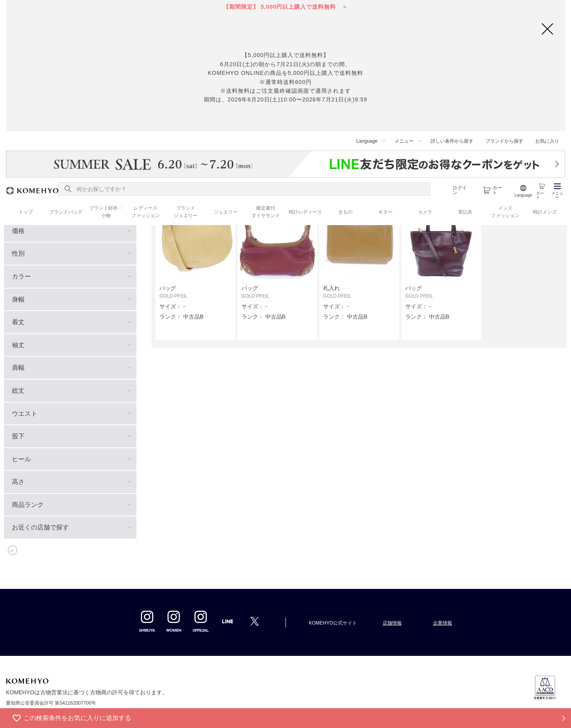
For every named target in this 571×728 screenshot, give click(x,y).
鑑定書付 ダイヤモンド (266, 212)
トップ (26, 212)
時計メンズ (545, 212)
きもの (345, 212)
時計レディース (305, 212)
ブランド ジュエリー (186, 212)
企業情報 (443, 623)
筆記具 (465, 212)
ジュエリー (226, 212)
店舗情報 (392, 623)
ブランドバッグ (66, 212)
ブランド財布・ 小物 (106, 212)
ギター (385, 212)
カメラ (425, 212)
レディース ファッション (146, 212)
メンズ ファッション (505, 212)
